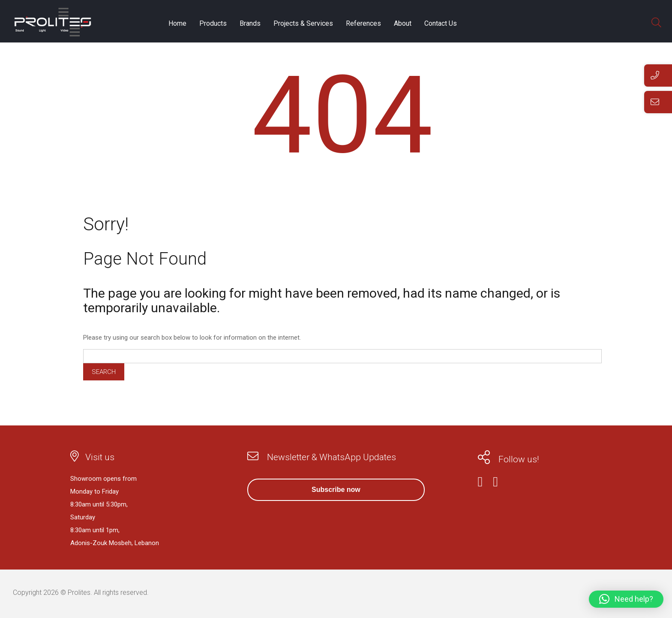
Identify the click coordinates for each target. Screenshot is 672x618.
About (403, 24)
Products (213, 24)
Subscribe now (336, 490)
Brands (250, 24)
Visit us (100, 457)
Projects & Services (303, 24)
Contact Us (441, 24)
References (363, 24)
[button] (626, 599)
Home (177, 24)
